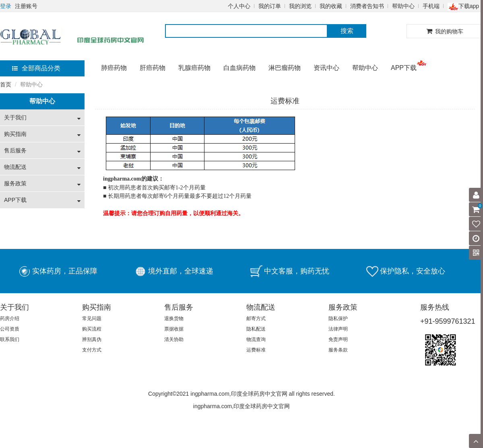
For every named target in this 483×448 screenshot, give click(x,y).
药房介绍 (10, 319)
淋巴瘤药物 (285, 68)
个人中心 (239, 6)
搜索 (347, 31)
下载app (463, 6)
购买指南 (15, 134)
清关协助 (174, 339)
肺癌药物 (114, 68)
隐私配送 (256, 329)
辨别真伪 (92, 339)
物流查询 (256, 339)
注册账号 (26, 6)
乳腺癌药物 (194, 68)
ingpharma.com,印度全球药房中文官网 (242, 406)
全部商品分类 (36, 68)
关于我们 (15, 117)
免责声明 (338, 339)
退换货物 (174, 319)
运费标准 (256, 350)
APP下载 (404, 68)
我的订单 (270, 6)
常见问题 (92, 319)
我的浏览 (300, 6)
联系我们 (10, 339)
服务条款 (338, 350)
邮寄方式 (256, 319)
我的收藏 (331, 6)
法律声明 (338, 329)
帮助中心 (403, 6)
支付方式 (92, 350)
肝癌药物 (153, 68)
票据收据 (174, 329)
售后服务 (15, 150)
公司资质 (10, 329)
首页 (6, 84)
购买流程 (92, 329)
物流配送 (15, 167)
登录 (6, 6)
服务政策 (15, 183)
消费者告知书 (367, 6)
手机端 (431, 6)
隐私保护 (338, 319)
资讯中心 (326, 68)
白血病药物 (239, 68)
